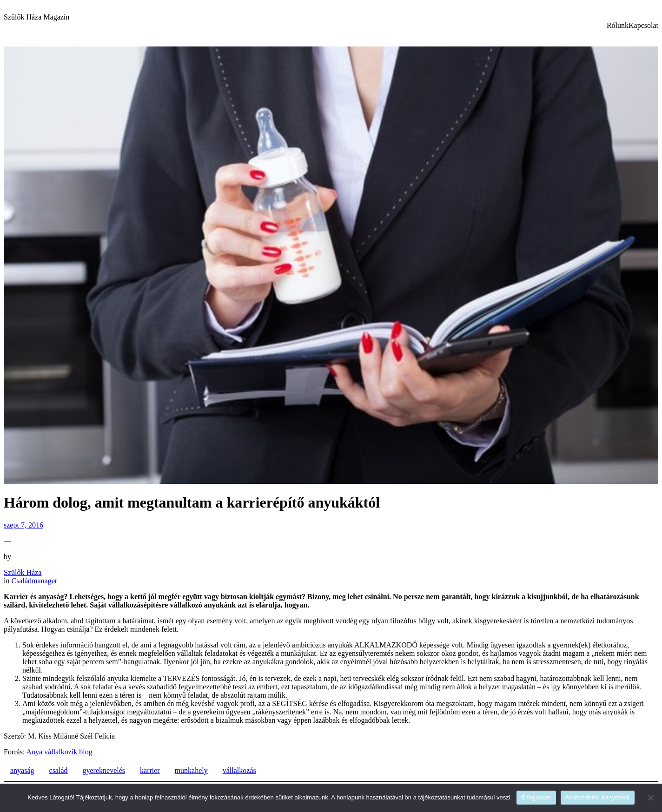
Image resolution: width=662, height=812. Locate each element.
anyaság (22, 770)
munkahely (191, 770)
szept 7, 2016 (23, 525)
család (59, 770)
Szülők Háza (23, 572)
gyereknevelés (104, 770)
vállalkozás (239, 770)
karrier (150, 770)
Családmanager (34, 581)
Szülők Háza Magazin (36, 17)
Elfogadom (536, 797)
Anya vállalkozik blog (59, 752)
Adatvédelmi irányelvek (598, 797)
